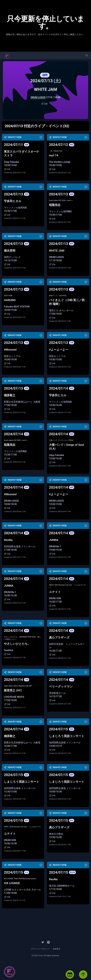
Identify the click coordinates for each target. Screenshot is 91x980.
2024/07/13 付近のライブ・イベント (37, 126)
